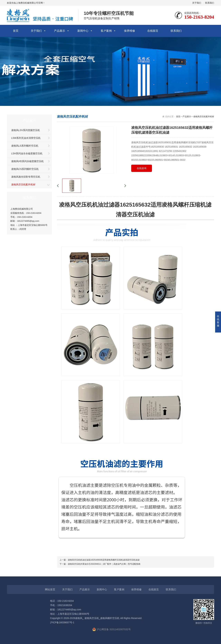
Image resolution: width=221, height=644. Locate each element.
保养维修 (129, 31)
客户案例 (106, 31)
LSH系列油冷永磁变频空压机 (27, 153)
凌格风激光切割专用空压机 (26, 177)
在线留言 (153, 31)
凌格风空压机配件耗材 (23, 184)
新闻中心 (83, 31)
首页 (16, 31)
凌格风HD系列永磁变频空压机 (27, 161)
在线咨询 (142, 168)
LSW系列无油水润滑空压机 (26, 138)
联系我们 (210, 3)
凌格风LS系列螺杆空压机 (25, 146)
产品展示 (60, 31)
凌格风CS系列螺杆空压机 (25, 169)
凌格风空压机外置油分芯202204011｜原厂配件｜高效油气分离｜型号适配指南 (104, 564)
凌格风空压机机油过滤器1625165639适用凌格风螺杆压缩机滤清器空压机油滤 (104, 560)
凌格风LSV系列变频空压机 (26, 130)
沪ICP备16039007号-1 (62, 622)
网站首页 (50, 589)
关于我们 (197, 3)
